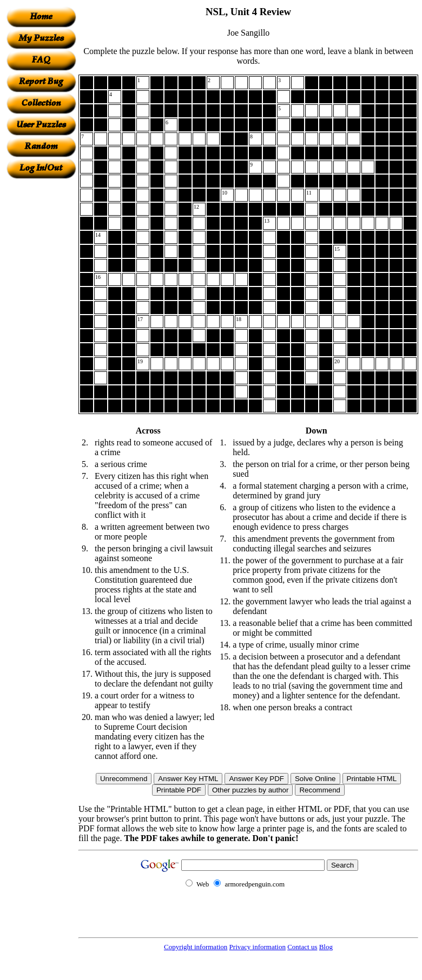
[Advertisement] (41, 341)
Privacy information (258, 947)
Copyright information (196, 947)
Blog (326, 947)
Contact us (302, 947)
